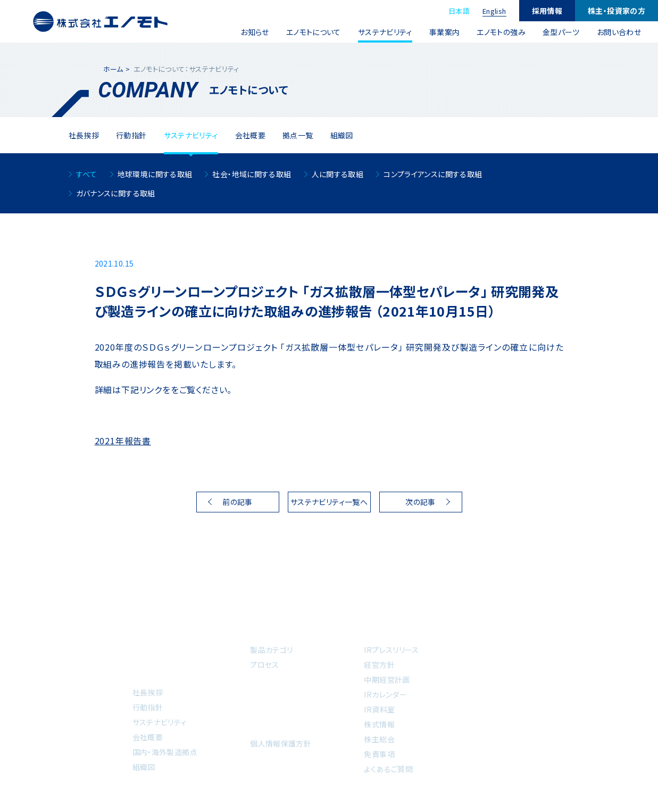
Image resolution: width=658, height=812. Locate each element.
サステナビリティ (385, 32)
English (494, 11)
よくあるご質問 (388, 769)
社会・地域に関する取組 (252, 174)
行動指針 (148, 707)
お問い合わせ (619, 32)
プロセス (265, 665)
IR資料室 (379, 709)
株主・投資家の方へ (401, 632)
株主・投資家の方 (617, 11)
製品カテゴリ (271, 650)
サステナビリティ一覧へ (329, 502)
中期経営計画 (387, 680)
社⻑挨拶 (84, 135)
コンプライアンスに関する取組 (433, 174)
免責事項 (379, 754)
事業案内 (445, 32)
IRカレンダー (385, 694)
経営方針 (379, 665)
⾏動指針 (131, 135)
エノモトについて (314, 32)
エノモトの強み (501, 32)
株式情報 (379, 724)
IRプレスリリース (391, 650)
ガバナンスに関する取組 (116, 193)
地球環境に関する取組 (155, 174)
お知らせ (255, 32)
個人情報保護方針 (281, 743)
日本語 (459, 11)
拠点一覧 (298, 135)
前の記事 (238, 502)
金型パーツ (561, 32)
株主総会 (379, 739)
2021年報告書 (123, 441)
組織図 (342, 135)
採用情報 (547, 11)
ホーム (113, 69)
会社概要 (251, 135)
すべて (87, 174)
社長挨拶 (148, 692)
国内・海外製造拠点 (165, 752)
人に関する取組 (338, 174)
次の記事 (420, 502)
